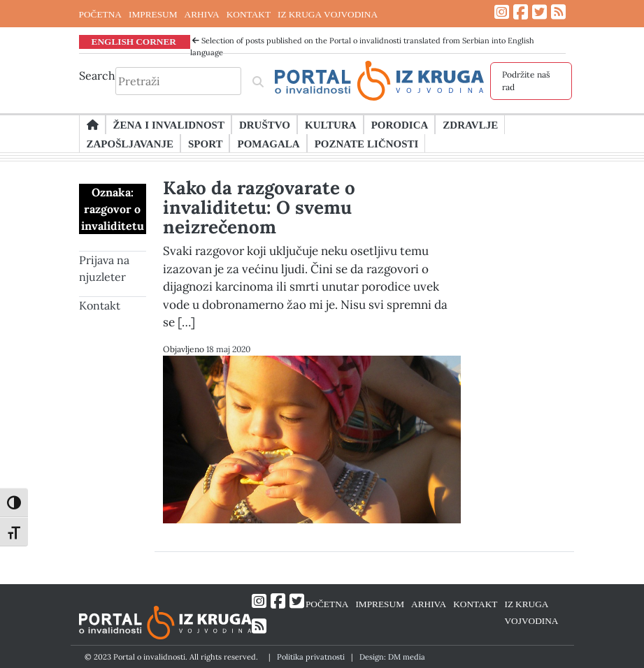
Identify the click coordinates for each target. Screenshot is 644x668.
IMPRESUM (153, 14)
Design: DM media (392, 657)
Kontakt (100, 305)
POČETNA (100, 14)
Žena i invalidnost (169, 124)
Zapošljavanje (130, 143)
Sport (205, 143)
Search (97, 75)
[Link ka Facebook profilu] (521, 12)
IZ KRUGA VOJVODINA (328, 14)
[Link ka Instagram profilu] (502, 12)
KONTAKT (249, 14)
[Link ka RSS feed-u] (558, 12)
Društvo (265, 124)
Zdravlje (470, 124)
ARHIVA (202, 14)
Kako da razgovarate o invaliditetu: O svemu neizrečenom (259, 207)
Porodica (400, 124)
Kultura (331, 124)
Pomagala (268, 143)
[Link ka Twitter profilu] (539, 12)
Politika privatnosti (311, 657)
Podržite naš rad (526, 81)
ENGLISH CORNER (134, 41)
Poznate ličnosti (367, 143)
